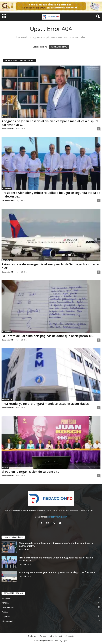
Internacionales (8, 621)
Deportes (6, 617)
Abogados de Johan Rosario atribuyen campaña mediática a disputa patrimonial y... (50, 123)
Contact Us (70, 636)
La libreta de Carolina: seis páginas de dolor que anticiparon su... (48, 336)
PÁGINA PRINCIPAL (59, 47)
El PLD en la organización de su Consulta (30, 472)
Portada (5, 603)
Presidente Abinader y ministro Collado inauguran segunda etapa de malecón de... (51, 195)
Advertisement (56, 636)
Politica (5, 467)
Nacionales (7, 117)
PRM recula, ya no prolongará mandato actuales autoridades (45, 404)
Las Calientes (7, 260)
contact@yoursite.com (57, 517)
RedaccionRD (8, 129)
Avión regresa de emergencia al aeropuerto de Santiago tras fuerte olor (50, 266)
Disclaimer (32, 636)
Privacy (43, 636)
